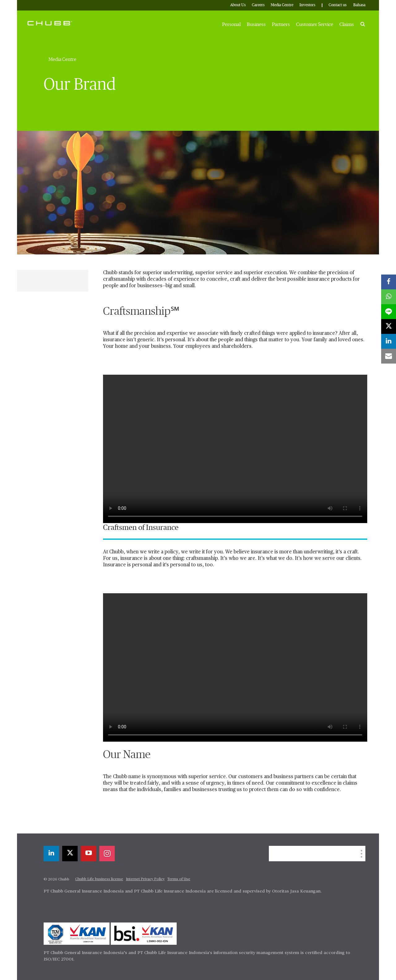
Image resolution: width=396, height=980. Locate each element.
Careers (258, 5)
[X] (70, 854)
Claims (347, 24)
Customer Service (315, 24)
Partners (281, 24)
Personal (231, 24)
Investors (307, 5)
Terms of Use (179, 879)
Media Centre (282, 5)
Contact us (338, 5)
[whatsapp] (389, 297)
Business (256, 24)
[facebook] (389, 282)
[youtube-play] (88, 854)
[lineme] (389, 312)
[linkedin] (51, 854)
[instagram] (107, 854)
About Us (238, 5)
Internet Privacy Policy (145, 879)
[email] (389, 356)
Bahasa (359, 5)
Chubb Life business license (99, 879)
